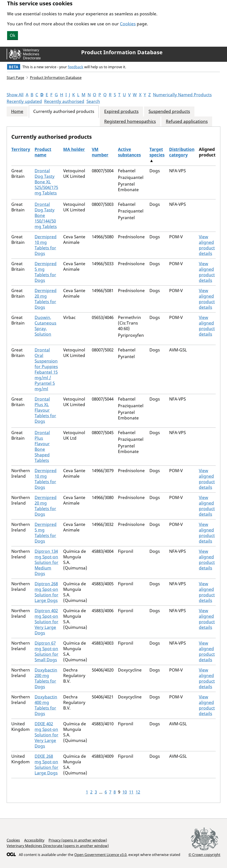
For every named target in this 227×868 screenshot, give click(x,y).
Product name (43, 152)
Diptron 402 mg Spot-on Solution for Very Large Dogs (46, 622)
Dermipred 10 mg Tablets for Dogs (46, 245)
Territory (21, 149)
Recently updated (24, 101)
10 (125, 792)
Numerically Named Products (182, 95)
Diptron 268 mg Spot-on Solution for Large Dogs (46, 592)
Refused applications (187, 121)
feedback (76, 67)
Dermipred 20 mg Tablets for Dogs (46, 299)
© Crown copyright (204, 855)
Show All (15, 95)
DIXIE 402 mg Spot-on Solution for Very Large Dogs (46, 735)
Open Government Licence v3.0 (100, 855)
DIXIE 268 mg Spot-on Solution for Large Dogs (46, 765)
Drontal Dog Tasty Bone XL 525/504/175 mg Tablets (46, 182)
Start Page (15, 78)
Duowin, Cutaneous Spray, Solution (45, 326)
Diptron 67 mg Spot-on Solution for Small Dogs (46, 651)
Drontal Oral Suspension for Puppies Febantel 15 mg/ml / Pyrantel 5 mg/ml (46, 369)
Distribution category (182, 152)
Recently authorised (64, 101)
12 (138, 792)
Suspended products (169, 111)
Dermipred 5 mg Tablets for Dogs (46, 272)
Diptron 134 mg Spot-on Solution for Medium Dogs (46, 562)
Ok (13, 35)
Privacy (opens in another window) (78, 840)
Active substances (129, 152)
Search (93, 101)
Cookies (128, 24)
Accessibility (34, 840)
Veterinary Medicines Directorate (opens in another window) (58, 846)
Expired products (121, 111)
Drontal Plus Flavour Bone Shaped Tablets (42, 446)
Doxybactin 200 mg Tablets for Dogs (46, 678)
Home (17, 111)
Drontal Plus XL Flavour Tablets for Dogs (45, 410)
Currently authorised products (64, 111)
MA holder (74, 149)
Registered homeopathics (130, 121)
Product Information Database (122, 52)
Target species (157, 152)
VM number (100, 152)
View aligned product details (207, 245)
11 (131, 792)
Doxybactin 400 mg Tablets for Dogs (46, 705)
